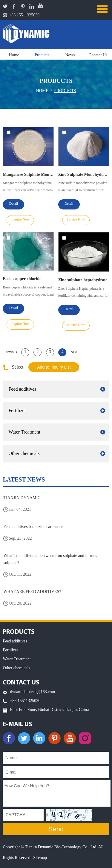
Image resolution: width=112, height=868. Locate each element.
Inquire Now (20, 219)
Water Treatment (24, 432)
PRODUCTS (19, 632)
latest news (24, 479)
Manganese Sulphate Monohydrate (28, 174)
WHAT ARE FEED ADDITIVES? (32, 592)
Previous (10, 352)
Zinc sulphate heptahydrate (83, 280)
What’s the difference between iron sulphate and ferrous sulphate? (50, 559)
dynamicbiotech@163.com (32, 692)
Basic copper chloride (22, 279)
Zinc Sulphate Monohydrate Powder (84, 174)
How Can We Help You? (56, 793)
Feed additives (22, 389)
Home (14, 55)
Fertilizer (17, 410)
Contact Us (98, 55)
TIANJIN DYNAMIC (22, 498)
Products (42, 55)
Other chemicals (24, 453)
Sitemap (40, 858)
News (70, 55)
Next (74, 352)
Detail (14, 204)
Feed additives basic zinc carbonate (33, 527)
